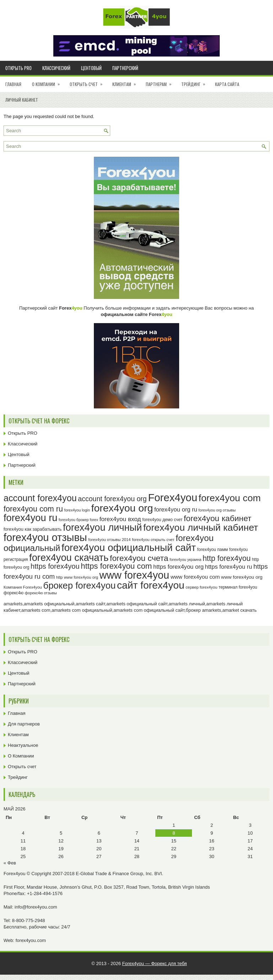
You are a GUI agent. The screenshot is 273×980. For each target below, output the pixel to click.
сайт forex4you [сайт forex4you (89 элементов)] (151, 585)
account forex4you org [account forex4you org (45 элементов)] (112, 499)
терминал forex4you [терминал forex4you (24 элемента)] (238, 587)
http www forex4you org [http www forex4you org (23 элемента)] (77, 577)
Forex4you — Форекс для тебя (155, 963)
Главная (13, 84)
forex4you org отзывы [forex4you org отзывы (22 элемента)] (217, 510)
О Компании (48, 82)
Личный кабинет (22, 100)
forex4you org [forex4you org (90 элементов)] (122, 508)
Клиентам (126, 82)
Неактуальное (23, 745)
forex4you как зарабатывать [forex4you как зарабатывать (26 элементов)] (33, 529)
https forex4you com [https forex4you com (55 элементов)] (116, 566)
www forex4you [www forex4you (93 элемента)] (134, 575)
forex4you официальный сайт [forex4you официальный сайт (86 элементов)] (129, 548)
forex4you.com (31, 940)
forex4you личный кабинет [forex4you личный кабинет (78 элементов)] (201, 528)
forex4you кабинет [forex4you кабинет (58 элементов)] (218, 518)
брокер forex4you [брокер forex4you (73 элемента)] (79, 585)
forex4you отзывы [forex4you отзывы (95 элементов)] (45, 537)
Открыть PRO (18, 68)
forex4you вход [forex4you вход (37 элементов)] (120, 519)
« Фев (10, 863)
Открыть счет (88, 82)
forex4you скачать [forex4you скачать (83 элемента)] (69, 558)
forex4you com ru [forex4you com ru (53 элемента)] (33, 509)
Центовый (91, 68)
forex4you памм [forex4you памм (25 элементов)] (213, 550)
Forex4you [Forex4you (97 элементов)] (173, 497)
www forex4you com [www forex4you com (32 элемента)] (195, 577)
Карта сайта (227, 84)
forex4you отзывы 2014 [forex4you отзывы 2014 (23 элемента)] (109, 540)
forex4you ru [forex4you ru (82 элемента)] (30, 518)
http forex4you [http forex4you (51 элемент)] (227, 558)
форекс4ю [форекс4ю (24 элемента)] (14, 593)
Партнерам (161, 82)
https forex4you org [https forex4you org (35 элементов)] (178, 567)
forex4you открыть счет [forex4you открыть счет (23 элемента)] (153, 540)
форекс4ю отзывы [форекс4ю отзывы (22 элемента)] (41, 593)
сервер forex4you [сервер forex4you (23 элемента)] (201, 587)
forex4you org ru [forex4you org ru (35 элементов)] (176, 510)
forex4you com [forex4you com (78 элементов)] (230, 498)
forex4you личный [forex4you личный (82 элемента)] (102, 527)
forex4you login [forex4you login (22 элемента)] (77, 510)
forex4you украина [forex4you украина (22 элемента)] (185, 559)
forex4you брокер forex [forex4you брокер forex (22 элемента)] (78, 520)
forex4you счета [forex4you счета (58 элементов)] (139, 558)
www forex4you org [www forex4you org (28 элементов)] (242, 577)
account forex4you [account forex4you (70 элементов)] (40, 498)
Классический (56, 68)
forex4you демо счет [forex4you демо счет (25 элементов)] (162, 520)
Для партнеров (24, 724)
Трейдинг (196, 82)
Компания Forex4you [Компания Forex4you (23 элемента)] (23, 587)
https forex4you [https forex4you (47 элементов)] (55, 566)
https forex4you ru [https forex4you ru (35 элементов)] (229, 567)
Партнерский (125, 68)
